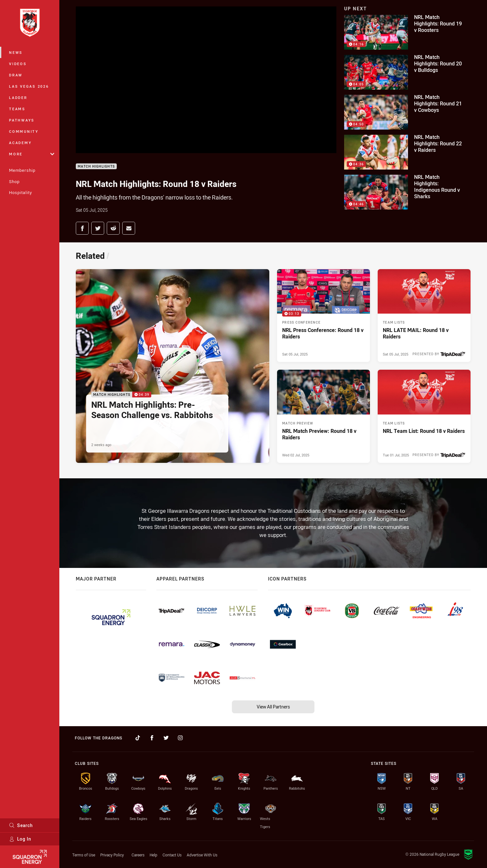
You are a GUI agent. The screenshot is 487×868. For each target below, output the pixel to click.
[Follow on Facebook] (152, 738)
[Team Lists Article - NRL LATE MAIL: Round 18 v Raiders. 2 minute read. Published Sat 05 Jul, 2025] (424, 316)
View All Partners (273, 707)
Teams (17, 109)
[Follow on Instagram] (180, 738)
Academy (20, 143)
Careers (138, 855)
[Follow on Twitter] (166, 738)
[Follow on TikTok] (138, 738)
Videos (18, 64)
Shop (14, 181)
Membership (22, 170)
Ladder (18, 98)
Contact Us (172, 855)
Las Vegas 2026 (29, 86)
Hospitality (20, 192)
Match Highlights (96, 166)
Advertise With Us (202, 855)
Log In (20, 839)
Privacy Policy (112, 855)
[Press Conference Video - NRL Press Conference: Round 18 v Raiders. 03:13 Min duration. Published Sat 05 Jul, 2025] (323, 316)
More (32, 154)
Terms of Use (84, 855)
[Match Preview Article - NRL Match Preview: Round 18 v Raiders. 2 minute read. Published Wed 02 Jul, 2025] (323, 416)
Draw (16, 75)
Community (24, 131)
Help (154, 855)
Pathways (22, 120)
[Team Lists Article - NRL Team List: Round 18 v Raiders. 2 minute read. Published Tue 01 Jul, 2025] (424, 416)
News (16, 52)
